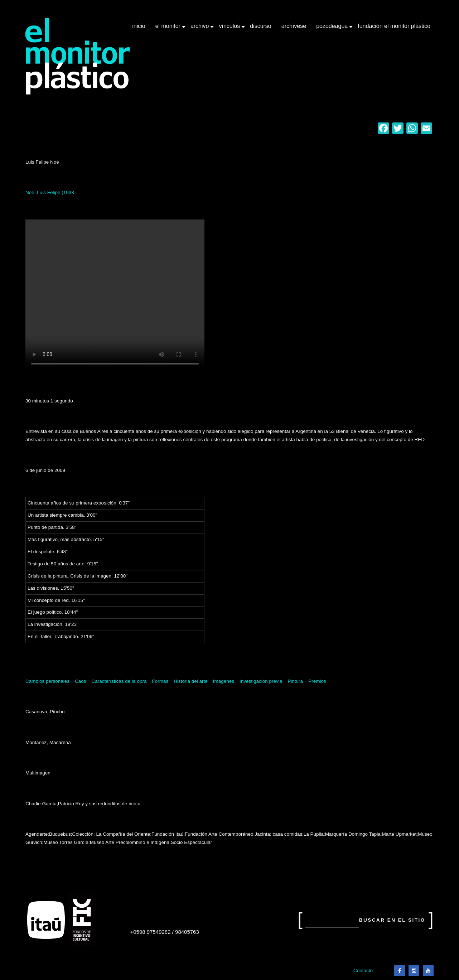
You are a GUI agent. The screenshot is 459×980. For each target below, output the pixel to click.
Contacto (363, 971)
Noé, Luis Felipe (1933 (50, 192)
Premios (317, 681)
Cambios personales (47, 681)
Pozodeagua (333, 29)
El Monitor (169, 29)
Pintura (295, 681)
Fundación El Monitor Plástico (394, 26)
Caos (81, 681)
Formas (160, 681)
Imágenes (224, 681)
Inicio (139, 26)
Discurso (261, 26)
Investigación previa (261, 681)
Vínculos (230, 29)
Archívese (294, 26)
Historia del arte (191, 681)
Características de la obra (119, 681)
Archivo (200, 29)
